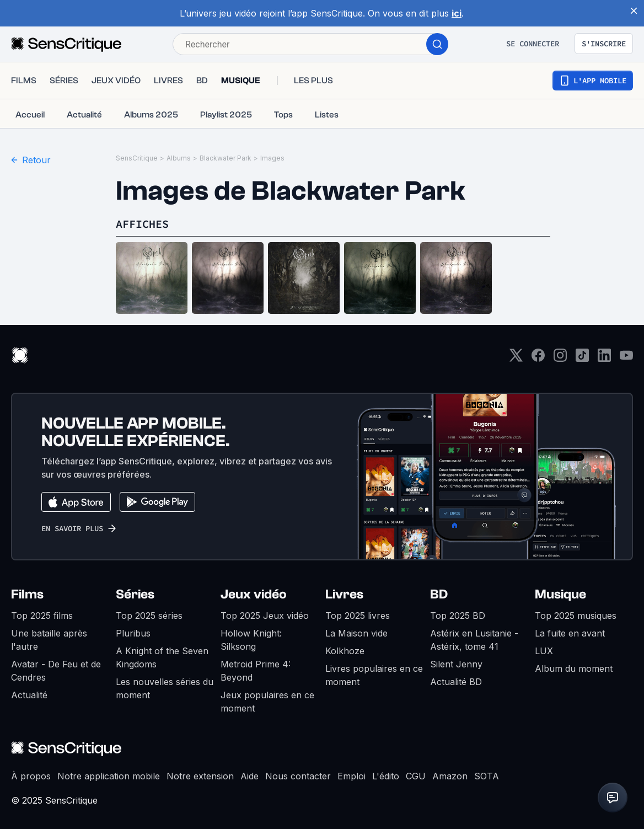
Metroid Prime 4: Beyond (256, 671)
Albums (179, 158)
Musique (560, 594)
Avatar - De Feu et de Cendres (56, 671)
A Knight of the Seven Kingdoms (162, 657)
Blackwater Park (226, 158)
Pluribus (133, 633)
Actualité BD (456, 682)
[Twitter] (516, 359)
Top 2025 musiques (576, 616)
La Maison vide (356, 633)
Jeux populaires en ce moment (267, 702)
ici (457, 13)
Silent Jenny (456, 664)
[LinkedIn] (604, 359)
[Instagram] (560, 359)
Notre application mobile (109, 776)
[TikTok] (582, 359)
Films (27, 594)
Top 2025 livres (358, 616)
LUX (544, 651)
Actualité (29, 695)
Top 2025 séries (149, 616)
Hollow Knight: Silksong (251, 640)
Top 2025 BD (458, 616)
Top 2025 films (42, 616)
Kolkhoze (345, 651)
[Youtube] (626, 359)
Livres (344, 594)
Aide (249, 776)
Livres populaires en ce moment (374, 675)
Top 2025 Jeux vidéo (265, 616)
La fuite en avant (570, 633)
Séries (135, 594)
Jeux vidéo (254, 594)
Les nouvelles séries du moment (165, 688)
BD (439, 594)
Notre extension (200, 776)
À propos (31, 776)
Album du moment (574, 668)
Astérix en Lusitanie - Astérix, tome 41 (474, 640)
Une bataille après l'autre (49, 640)
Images (272, 158)
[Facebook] (538, 359)
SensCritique (137, 158)
